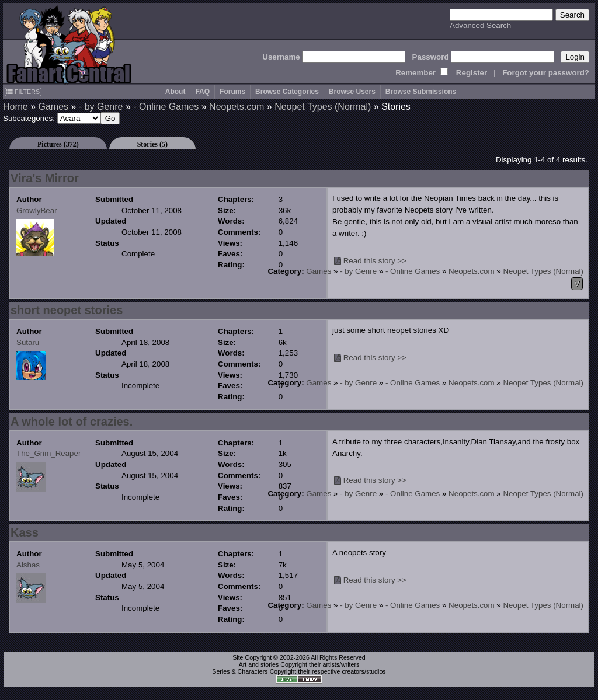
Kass (25, 532)
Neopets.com (237, 107)
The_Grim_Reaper (48, 453)
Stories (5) (152, 144)
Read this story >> (375, 261)
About (175, 92)
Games (53, 107)
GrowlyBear (37, 210)
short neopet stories (67, 310)
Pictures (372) (58, 144)
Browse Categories (287, 92)
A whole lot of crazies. (72, 422)
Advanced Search (480, 25)
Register (472, 73)
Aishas (28, 565)
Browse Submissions (421, 92)
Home (15, 107)
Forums (232, 92)
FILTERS (23, 92)
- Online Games (166, 107)
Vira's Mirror (45, 178)
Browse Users (352, 92)
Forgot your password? (546, 73)
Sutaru (28, 342)
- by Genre (101, 107)
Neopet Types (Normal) (323, 107)
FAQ (202, 92)
